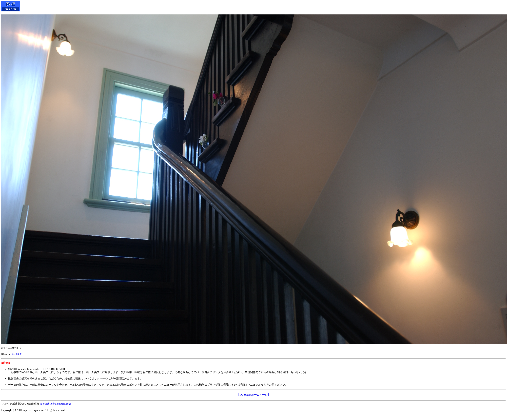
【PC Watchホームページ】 (253, 395)
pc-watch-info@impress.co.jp (55, 404)
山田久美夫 (16, 354)
